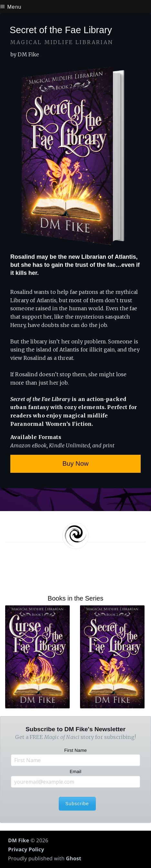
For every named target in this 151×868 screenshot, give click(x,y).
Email (75, 771)
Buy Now (75, 464)
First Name (75, 750)
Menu (11, 7)
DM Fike (19, 840)
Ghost (74, 858)
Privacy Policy (26, 849)
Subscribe (77, 804)
